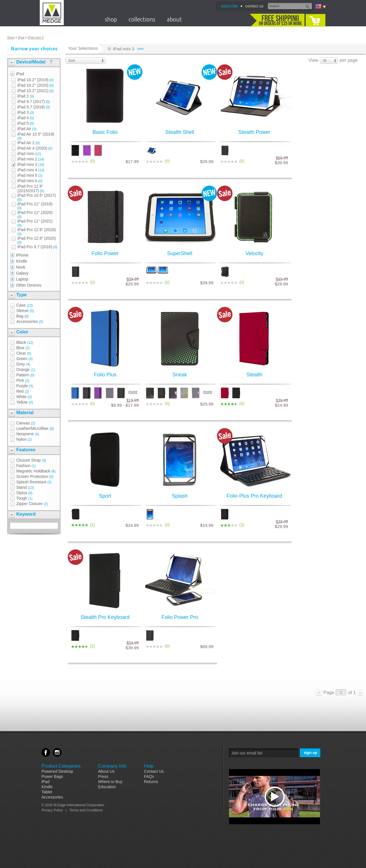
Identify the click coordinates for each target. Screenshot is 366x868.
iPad (21, 37)
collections (142, 19)
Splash (180, 496)
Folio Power (105, 253)
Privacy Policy (52, 810)
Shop (11, 37)
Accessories (52, 797)
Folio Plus (105, 375)
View (313, 60)
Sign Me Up (311, 753)
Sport (105, 496)
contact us (254, 6)
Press (103, 776)
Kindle (47, 787)
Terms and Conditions (86, 810)
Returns (151, 782)
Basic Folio (105, 132)
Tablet (47, 792)
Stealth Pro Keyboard (105, 617)
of (352, 693)
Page (329, 693)
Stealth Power (254, 132)
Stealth (254, 375)
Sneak (180, 375)
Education (107, 787)
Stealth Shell (180, 132)
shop (111, 19)
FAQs (149, 776)
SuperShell (180, 253)
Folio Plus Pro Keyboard (254, 496)
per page (349, 60)
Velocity (254, 253)
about (174, 19)
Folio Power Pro (180, 617)
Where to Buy (110, 782)
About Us (106, 771)
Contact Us (154, 771)
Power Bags (52, 776)
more (133, 392)
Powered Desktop (57, 771)
